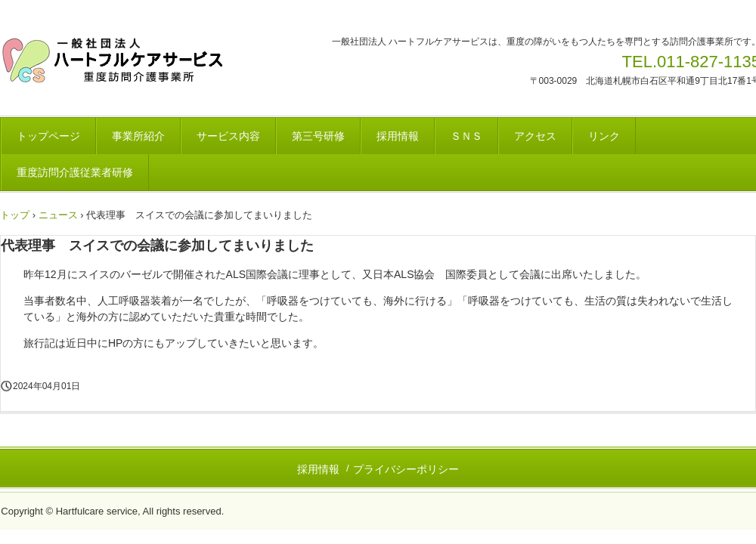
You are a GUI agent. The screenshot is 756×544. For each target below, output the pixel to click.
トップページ (48, 136)
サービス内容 (228, 136)
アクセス (535, 136)
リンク (604, 136)
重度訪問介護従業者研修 (75, 172)
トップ (15, 215)
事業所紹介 (138, 136)
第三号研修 (318, 136)
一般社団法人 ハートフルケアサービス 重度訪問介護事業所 (116, 60)
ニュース (58, 215)
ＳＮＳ (466, 136)
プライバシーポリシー (406, 469)
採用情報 (398, 136)
